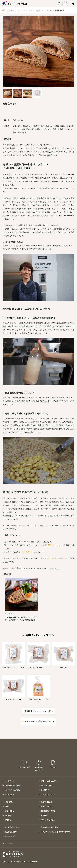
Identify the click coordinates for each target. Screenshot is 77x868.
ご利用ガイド (27, 552)
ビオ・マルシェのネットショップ (54, 558)
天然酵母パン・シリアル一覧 (37, 711)
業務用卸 (44, 815)
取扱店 (7, 807)
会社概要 (8, 815)
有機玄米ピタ (60, 10)
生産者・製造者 (47, 802)
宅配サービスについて (13, 786)
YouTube (8, 844)
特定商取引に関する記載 (50, 827)
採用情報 (8, 820)
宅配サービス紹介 (24, 766)
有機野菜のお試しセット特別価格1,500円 (39, 766)
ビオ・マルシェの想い (49, 781)
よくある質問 (9, 795)
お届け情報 (9, 802)
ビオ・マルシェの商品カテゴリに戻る (40, 722)
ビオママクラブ (47, 807)
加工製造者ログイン (12, 827)
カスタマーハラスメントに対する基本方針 (56, 832)
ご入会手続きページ (49, 545)
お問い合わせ (9, 811)
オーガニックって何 (48, 795)
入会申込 (53, 766)
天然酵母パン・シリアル (44, 10)
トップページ (9, 10)
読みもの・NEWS (47, 786)
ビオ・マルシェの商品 (25, 10)
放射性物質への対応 (48, 811)
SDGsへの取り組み (48, 820)
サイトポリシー (10, 836)
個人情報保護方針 (11, 832)
